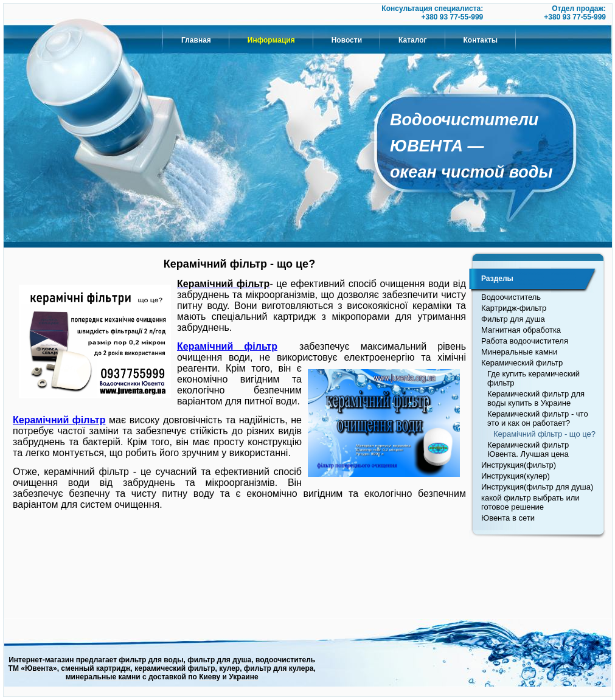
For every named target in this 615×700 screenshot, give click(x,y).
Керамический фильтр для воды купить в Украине (536, 398)
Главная (196, 40)
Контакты (481, 40)
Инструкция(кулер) (516, 476)
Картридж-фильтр (514, 308)
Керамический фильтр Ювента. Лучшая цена (528, 449)
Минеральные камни (519, 352)
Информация (271, 40)
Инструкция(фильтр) (519, 465)
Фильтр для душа (513, 319)
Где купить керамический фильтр (533, 378)
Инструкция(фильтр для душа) (537, 487)
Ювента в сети (508, 518)
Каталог (413, 40)
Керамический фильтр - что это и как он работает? (538, 418)
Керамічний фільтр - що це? (544, 434)
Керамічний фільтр (227, 346)
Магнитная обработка (521, 330)
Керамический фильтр (522, 363)
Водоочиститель (511, 297)
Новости (347, 40)
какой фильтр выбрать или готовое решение (530, 502)
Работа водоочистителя (525, 341)
